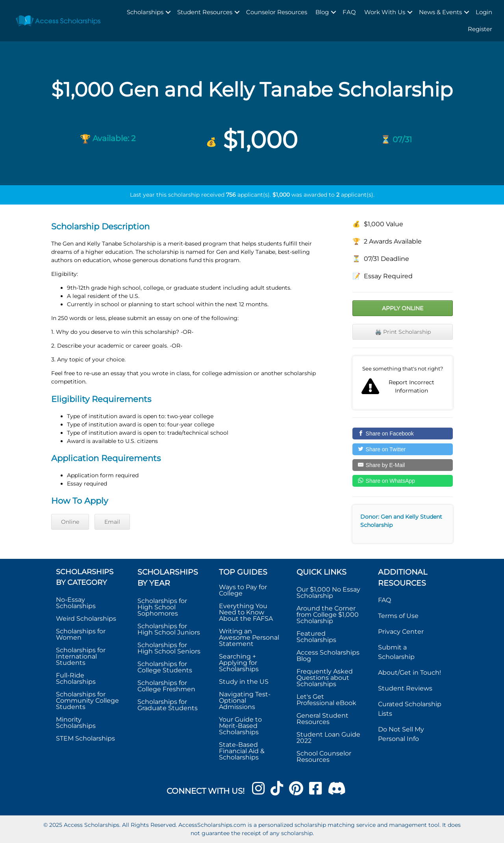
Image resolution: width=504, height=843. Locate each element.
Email (112, 522)
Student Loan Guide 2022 (328, 738)
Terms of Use (398, 616)
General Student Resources (322, 719)
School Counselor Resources (324, 756)
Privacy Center (401, 632)
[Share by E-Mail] (403, 465)
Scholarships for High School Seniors (169, 648)
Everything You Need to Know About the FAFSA (246, 612)
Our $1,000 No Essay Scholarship (328, 593)
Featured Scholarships (317, 637)
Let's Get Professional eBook (326, 700)
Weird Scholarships (86, 619)
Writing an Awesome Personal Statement (249, 637)
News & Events (440, 12)
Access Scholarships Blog (328, 656)
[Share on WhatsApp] (403, 481)
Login (484, 12)
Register (480, 29)
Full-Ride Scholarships (76, 678)
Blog (322, 12)
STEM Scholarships (85, 738)
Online (70, 522)
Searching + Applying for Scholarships (239, 663)
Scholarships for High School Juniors (169, 629)
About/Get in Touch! (409, 673)
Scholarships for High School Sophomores (162, 607)
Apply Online (403, 308)
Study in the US (244, 682)
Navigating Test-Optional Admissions (245, 701)
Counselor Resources (277, 12)
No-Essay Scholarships (76, 603)
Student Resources (205, 12)
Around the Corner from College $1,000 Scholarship (328, 615)
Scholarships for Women (81, 634)
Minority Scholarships (76, 723)
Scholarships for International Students (81, 656)
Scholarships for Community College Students (87, 701)
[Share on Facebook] (403, 434)
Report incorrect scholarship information (403, 383)
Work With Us (385, 12)
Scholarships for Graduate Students (168, 705)
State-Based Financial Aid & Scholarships (242, 751)
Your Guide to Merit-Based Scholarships (240, 726)
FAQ (349, 12)
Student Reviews (405, 688)
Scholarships (145, 12)
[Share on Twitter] (403, 449)
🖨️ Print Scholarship (403, 332)
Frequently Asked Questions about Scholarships (325, 678)
